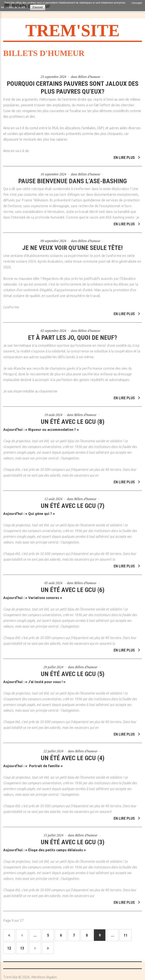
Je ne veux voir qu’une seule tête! (72, 245)
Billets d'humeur (89, 77)
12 (9, 948)
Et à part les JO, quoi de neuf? (72, 335)
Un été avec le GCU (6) (73, 587)
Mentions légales (44, 977)
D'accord (38, 7)
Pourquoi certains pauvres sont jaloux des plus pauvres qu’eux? (73, 87)
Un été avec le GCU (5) (73, 671)
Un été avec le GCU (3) (73, 839)
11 (125, 935)
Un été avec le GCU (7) (73, 503)
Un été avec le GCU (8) (73, 419)
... (35, 935)
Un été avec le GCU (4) (73, 755)
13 (22, 948)
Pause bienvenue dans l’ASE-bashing (72, 178)
